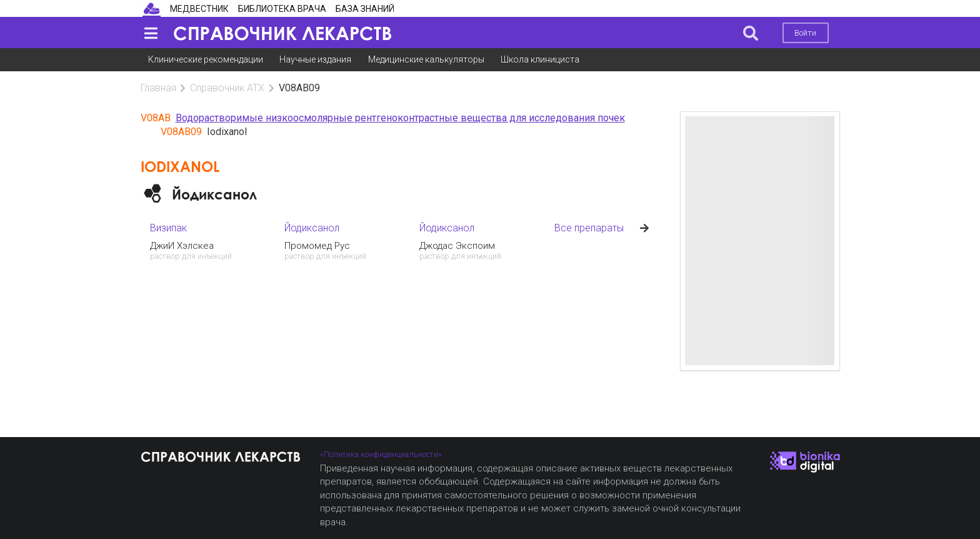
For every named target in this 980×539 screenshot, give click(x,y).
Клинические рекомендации (206, 59)
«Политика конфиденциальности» (381, 454)
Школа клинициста (540, 59)
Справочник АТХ (227, 88)
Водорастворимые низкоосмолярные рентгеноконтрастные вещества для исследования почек (400, 118)
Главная (158, 88)
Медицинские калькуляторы (426, 59)
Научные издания (315, 59)
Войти (805, 33)
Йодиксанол (214, 194)
